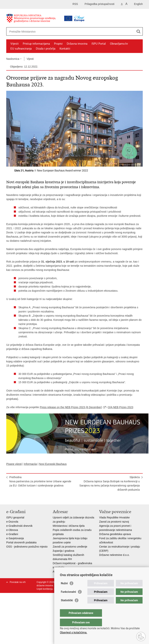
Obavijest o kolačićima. (74, 632)
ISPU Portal (99, 44)
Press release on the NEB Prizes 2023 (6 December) (71, 407)
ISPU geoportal (15, 517)
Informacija (30, 464)
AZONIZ (58, 572)
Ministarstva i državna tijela (69, 526)
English (138, 4)
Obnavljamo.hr (119, 44)
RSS (75, 4)
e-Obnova (12, 530)
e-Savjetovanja (15, 538)
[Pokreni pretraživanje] (138, 31)
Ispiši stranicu (8, 498)
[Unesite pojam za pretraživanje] (62, 31)
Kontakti (65, 49)
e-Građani (12, 534)
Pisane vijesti (14, 464)
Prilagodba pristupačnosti (99, 4)
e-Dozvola (12, 522)
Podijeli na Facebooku (16, 498)
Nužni (64, 591)
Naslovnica (13, 59)
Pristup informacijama (36, 44)
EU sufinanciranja (21, 49)
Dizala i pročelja (46, 49)
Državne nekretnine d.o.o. (114, 555)
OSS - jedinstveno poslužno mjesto (27, 547)
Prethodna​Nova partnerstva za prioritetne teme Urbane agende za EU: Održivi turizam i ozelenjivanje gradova (40, 481)
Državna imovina (77, 44)
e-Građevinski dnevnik (19, 526)
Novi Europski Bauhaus (53, 464)
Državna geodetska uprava (115, 534)
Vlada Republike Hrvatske (114, 517)
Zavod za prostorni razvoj (114, 522)
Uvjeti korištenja (45, 589)
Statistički (67, 608)
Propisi (58, 44)
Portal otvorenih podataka (21, 542)
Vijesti (15, 44)
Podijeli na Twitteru (25, 498)
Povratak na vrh (18, 582)
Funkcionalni (68, 599)
